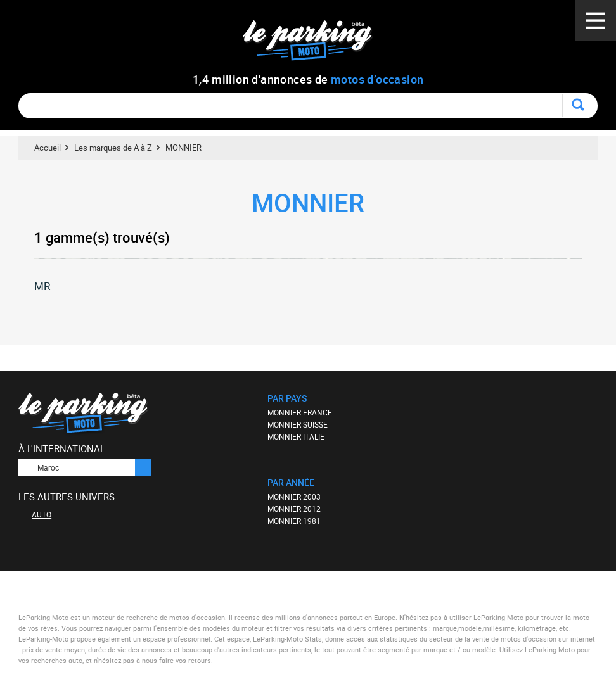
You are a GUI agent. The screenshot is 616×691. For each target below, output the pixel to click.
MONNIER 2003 (294, 497)
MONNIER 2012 (294, 509)
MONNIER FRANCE (300, 412)
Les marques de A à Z (113, 148)
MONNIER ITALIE (296, 436)
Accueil (48, 148)
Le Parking (315, 44)
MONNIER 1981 (294, 521)
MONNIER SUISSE (298, 424)
